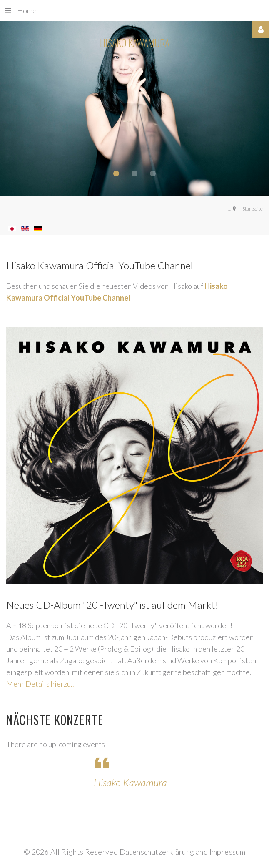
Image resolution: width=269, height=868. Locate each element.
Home (21, 10)
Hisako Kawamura (130, 782)
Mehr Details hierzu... (41, 684)
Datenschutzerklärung (157, 852)
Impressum (228, 852)
